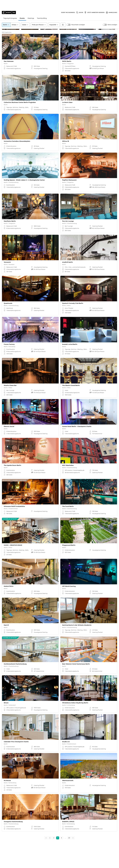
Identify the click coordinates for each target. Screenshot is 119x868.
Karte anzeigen (112, 16)
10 (69, 840)
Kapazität (54, 16)
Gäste (25, 16)
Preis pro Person (39, 16)
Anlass (15, 16)
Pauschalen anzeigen (78, 16)
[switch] (69, 16)
